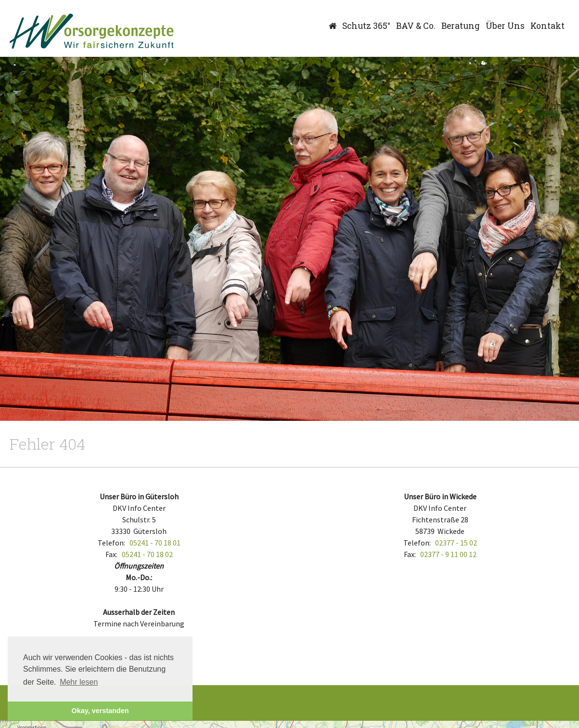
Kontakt (547, 26)
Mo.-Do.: (139, 577)
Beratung (461, 26)
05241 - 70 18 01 (155, 543)
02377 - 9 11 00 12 (448, 554)
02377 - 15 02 (456, 543)
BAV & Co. (416, 26)
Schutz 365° (366, 26)
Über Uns (505, 26)
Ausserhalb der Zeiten (139, 612)
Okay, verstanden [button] (100, 711)
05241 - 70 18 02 (147, 554)
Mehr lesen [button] (79, 682)
